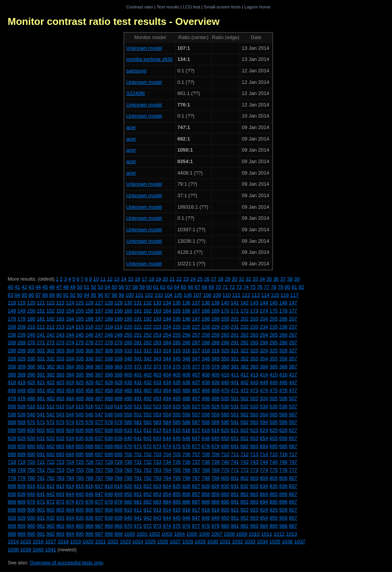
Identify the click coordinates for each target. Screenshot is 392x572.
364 (70, 367)
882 (148, 502)
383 (254, 367)
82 (301, 287)
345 (177, 359)
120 (31, 303)
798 (206, 478)
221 (138, 327)
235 (274, 327)
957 (293, 518)
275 (80, 342)
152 (51, 311)
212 (51, 327)
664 (70, 446)
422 (51, 382)
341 (138, 359)
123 (60, 303)
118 (12, 303)
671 (138, 446)
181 (41, 319)
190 (128, 319)
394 (70, 375)
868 (12, 502)
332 (51, 359)
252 (148, 335)
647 (196, 438)
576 (90, 422)
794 (167, 478)
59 (142, 287)
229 (216, 327)
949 (216, 518)
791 (138, 478)
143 (254, 303)
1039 (26, 550)
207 (293, 319)
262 (245, 335)
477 (293, 390)
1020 (88, 542)
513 (60, 406)
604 (70, 430)
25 (200, 279)
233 (254, 327)
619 (216, 430)
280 (128, 342)
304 (70, 351)
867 (293, 494)
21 (172, 279)
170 (225, 311)
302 (51, 351)
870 (31, 502)
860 (225, 494)
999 (119, 534)
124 (70, 303)
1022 (113, 542)
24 (193, 279)
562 (245, 414)
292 (245, 342)
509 (21, 406)
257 (196, 335)
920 (225, 510)
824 (167, 486)
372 (148, 367)
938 (109, 518)
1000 (130, 534)
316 (186, 351)
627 (293, 430)
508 (12, 406)
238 (12, 335)
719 (21, 462)
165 (177, 311)
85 (24, 295)
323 (254, 351)
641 (138, 438)
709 (216, 454)
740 (225, 462)
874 (70, 502)
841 (41, 494)
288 (206, 342)
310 (128, 351)
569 (21, 422)
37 (283, 279)
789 (119, 478)
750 (31, 470)
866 (283, 494)
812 (51, 486)
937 (99, 518)
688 (12, 454)
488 (109, 398)
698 (109, 454)
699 (119, 454)
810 (31, 486)
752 (51, 470)
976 (186, 526)
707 (196, 454)
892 (245, 502)
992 (51, 534)
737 (196, 462)
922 (245, 510)
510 (31, 406)
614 (167, 430)
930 (31, 518)
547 (99, 414)
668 (109, 446)
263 (254, 335)
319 (216, 351)
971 (138, 526)
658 (12, 446)
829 (216, 486)
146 (283, 303)
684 (264, 446)
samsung (136, 71)
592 (245, 422)
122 (51, 303)
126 (90, 303)
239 (21, 335)
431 (138, 382)
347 (196, 359)
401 (138, 375)
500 (225, 398)
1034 (262, 542)
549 (119, 414)
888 (206, 502)
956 (283, 518)
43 (31, 287)
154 (70, 311)
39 (297, 279)
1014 (13, 542)
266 (283, 335)
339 (119, 359)
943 (157, 518)
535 (274, 406)
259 (216, 335)
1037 (300, 542)
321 (235, 351)
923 (254, 510)
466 (186, 390)
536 (283, 406)
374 (167, 367)
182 (51, 319)
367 (99, 367)
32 (248, 279)
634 (70, 438)
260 (225, 335)
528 (206, 406)
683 (254, 446)
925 (274, 510)
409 (216, 375)
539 (21, 414)
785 (80, 478)
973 (157, 526)
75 (253, 287)
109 (217, 295)
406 (186, 375)
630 (31, 438)
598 (12, 430)
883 (157, 502)
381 (235, 367)
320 (225, 351)
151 (41, 311)
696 (90, 454)
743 (254, 462)
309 (119, 351)
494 (167, 398)
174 (264, 311)
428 (109, 382)
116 (285, 295)
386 (283, 367)
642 (148, 438)
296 (283, 342)
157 (99, 311)
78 (274, 287)
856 (186, 494)
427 (99, 382)
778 (12, 478)
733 (157, 462)
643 (157, 438)
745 (274, 462)
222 (148, 327)
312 (148, 351)
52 (93, 287)
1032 (238, 542)
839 (21, 494)
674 (167, 446)
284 (167, 342)
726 (90, 462)
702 (148, 454)
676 (186, 446)
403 (157, 375)
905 (80, 510)
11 (103, 279)
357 (293, 359)
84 (17, 295)
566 (283, 414)
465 (177, 390)
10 (96, 279)
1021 (100, 542)
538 (12, 414)
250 (128, 335)
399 (119, 375)
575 (80, 422)
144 (264, 303)
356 (283, 359)
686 (283, 446)
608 (109, 430)
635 (80, 438)
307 (99, 351)
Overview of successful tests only (66, 563)
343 (157, 359)
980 (225, 526)
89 (52, 295)
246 (90, 335)
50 (80, 287)
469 (216, 390)
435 (177, 382)
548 (109, 414)
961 (41, 526)
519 (119, 406)
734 (167, 462)
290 (225, 342)
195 (177, 319)
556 (186, 414)
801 (235, 478)
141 (235, 303)
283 (157, 342)
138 (206, 303)
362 (51, 367)
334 (70, 359)
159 (119, 311)
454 (70, 390)
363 (60, 367)
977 (196, 526)
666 (90, 446)
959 (21, 526)
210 (31, 327)
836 (283, 486)
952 (245, 518)
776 (283, 470)
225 (177, 327)
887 (196, 502)
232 (245, 327)
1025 (150, 542)
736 (186, 462)
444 (264, 382)
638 (109, 438)
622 (245, 430)
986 (283, 526)
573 (60, 422)
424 (70, 382)
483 (60, 398)
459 (119, 390)
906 (90, 510)
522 (148, 406)
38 (290, 279)
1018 (63, 542)
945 (177, 518)
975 (177, 526)
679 (216, 446)
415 (274, 375)
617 (196, 430)
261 (235, 335)
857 (196, 494)
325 (274, 351)
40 (10, 287)
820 (128, 486)
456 (90, 390)
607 (99, 430)
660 (31, 446)
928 (12, 518)
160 (128, 311)
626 (283, 430)
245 (80, 335)
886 (186, 502)
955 (274, 518)
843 (60, 494)
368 (109, 367)
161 (138, 311)
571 (41, 422)
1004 (179, 534)
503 (254, 398)
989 (21, 534)
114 (265, 295)
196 (186, 319)
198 (206, 319)
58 (135, 287)
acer (131, 127)
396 (90, 375)
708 (206, 454)
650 (225, 438)
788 (109, 478)
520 (128, 406)
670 (128, 446)
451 (41, 390)
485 (80, 398)
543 (60, 414)
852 (148, 494)
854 (167, 494)
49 (73, 287)
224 (167, 327)
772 (245, 470)
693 (60, 454)
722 (51, 462)
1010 (254, 534)
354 (264, 359)
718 (12, 462)
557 (196, 414)
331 (41, 359)
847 (99, 494)
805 (274, 478)
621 (235, 430)
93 (80, 295)
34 (262, 279)
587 (196, 422)
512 (51, 406)
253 (157, 335)
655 (274, 438)
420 (31, 382)
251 (138, 335)
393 (60, 375)
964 (70, 526)
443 (254, 382)
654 (264, 438)
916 (186, 510)
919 (216, 510)
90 (59, 295)
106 (188, 295)
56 (121, 287)
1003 (167, 534)
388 (12, 375)
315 (177, 351)
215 (80, 327)
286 (186, 342)
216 (90, 327)
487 (99, 398)
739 (216, 462)
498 (206, 398)
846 (90, 494)
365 (80, 367)
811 (41, 486)
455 (80, 390)
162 (148, 311)
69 (211, 287)
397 (99, 375)
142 (245, 303)
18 (151, 279)
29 (227, 279)
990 (31, 534)
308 (109, 351)
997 (99, 534)
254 (167, 335)
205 (274, 319)
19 (158, 279)
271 (41, 342)
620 (225, 430)
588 (206, 422)
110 (227, 295)
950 (225, 518)
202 (245, 319)
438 (206, 382)
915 (177, 510)
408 (206, 375)
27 (214, 279)
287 (196, 342)
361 (41, 367)
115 (275, 295)
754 (70, 470)
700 (128, 454)
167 (196, 311)
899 (21, 510)
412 (245, 375)
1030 (213, 542)
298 (12, 351)
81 (294, 287)
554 (167, 414)
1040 (38, 550)
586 (186, 422)
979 (216, 526)
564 (264, 414)
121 (41, 303)
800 (225, 478)
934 (70, 518)
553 (157, 414)
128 (109, 303)
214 (70, 327)
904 (70, 510)
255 (177, 335)
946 (186, 518)
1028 (188, 542)
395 (80, 375)
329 (21, 359)
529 (216, 406)
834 (264, 486)
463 (157, 390)
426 (90, 382)
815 (80, 486)
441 (235, 382)
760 (128, 470)
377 (196, 367)
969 (119, 526)
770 (225, 470)
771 (235, 470)
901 (41, 510)
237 (293, 327)
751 (41, 470)
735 (177, 462)
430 (128, 382)
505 (274, 398)
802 (245, 478)
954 (264, 518)
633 (60, 438)
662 (51, 446)
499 (216, 398)
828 (206, 486)
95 (93, 295)
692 (51, 454)
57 (128, 287)
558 (206, 414)
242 (51, 335)
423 (60, 382)
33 (255, 279)
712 (245, 454)
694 (70, 454)
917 (196, 510)
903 (60, 510)
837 (293, 486)
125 (80, 303)
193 (157, 319)
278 (109, 342)
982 (245, 526)
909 (119, 510)
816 (90, 486)
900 (31, 510)
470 (225, 390)
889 (216, 502)
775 (274, 470)
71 (225, 287)
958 (12, 526)
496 (186, 398)
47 (59, 287)
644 (167, 438)
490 (128, 398)
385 (274, 367)
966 (90, 526)
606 (90, 430)
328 (12, 359)
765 (177, 470)
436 (186, 382)
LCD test (192, 7)
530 (225, 406)
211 (41, 327)
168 (206, 311)
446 (283, 382)
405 (177, 375)
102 (149, 295)
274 (70, 342)
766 (186, 470)
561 (235, 414)
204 (264, 319)
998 (109, 534)
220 (128, 327)
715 (274, 454)
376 (186, 367)
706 (186, 454)
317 (196, 351)
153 (60, 311)
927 (293, 510)
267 (293, 335)
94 (87, 295)
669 (119, 446)
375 (177, 367)
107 (198, 295)
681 (235, 446)
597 (293, 422)
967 (99, 526)
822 (148, 486)
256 (186, 335)
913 (157, 510)
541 (41, 414)
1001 (142, 534)
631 (41, 438)
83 (10, 295)
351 (235, 359)
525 (177, 406)
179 (21, 319)
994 (70, 534)
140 (225, 303)
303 (60, 351)
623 (254, 430)
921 (235, 510)
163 (157, 311)
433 (157, 382)
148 (12, 311)
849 (119, 494)
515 (80, 406)
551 (138, 414)
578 (109, 422)
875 (80, 502)
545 (80, 414)
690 (31, 454)
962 (51, 526)
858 (206, 494)
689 (21, 454)
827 (196, 486)
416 (283, 375)
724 (70, 462)
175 (274, 311)
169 (216, 311)
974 (167, 526)
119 (21, 303)
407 (196, 375)
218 (109, 327)
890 (225, 502)
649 (216, 438)
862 (245, 494)
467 (196, 390)
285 (177, 342)
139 (216, 303)
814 (70, 486)
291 (235, 342)
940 (128, 518)
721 (41, 462)
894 (264, 502)
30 (234, 279)
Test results (168, 7)
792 (148, 478)
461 (138, 390)
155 (80, 311)
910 (128, 510)
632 (51, 438)
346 (186, 359)
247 (99, 335)
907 (99, 510)
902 (51, 510)
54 (107, 287)
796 (186, 478)
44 (38, 287)
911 (138, 510)
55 (114, 287)
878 (109, 502)
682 (245, 446)
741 (235, 462)
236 (283, 327)
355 (274, 359)
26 (207, 279)
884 (167, 502)
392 (51, 375)
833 (254, 486)
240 (31, 335)
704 (167, 454)
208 (12, 327)
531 (235, 406)
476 (283, 390)
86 (31, 295)
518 (109, 406)
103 (159, 295)
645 (177, 438)
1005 (192, 534)
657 (293, 438)
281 (138, 342)
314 (167, 351)
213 (60, 327)
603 (60, 430)
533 (254, 406)
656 (283, 438)
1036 (287, 542)
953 (254, 518)
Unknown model (144, 48)
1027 (175, 542)
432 (148, 382)
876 (90, 502)
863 (254, 494)
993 (60, 534)
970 (128, 526)
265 (274, 335)
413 (254, 375)
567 (293, 414)
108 (207, 295)
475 (274, 390)
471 (235, 390)
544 (70, 414)
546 (90, 414)
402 (148, 375)
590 (225, 422)
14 (124, 279)
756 (90, 470)
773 (254, 470)
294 (264, 342)
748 (12, 470)
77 (266, 287)
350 (225, 359)
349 (216, 359)
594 (264, 422)
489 (119, 398)
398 (109, 375)
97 (107, 295)
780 (31, 478)
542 (51, 414)
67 (198, 287)
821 (138, 486)
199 (216, 319)
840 (31, 494)
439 (216, 382)
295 (274, 342)
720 (31, 462)
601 (41, 430)
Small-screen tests (222, 7)
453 (60, 390)
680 (225, 446)
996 (90, 534)
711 (235, 454)
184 (70, 319)
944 (167, 518)
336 (90, 359)
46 (52, 287)
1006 (204, 534)
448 (12, 390)
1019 (76, 542)
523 (157, 406)
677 (196, 446)
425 (80, 382)
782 (51, 478)
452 (51, 390)
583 (157, 422)
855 (177, 494)
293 (254, 342)
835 (274, 486)
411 (235, 375)
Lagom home (257, 7)
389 (21, 375)
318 (206, 351)
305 (80, 351)
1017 (51, 542)
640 (128, 438)
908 (109, 510)
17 (144, 279)
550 (128, 414)
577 (99, 422)
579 (119, 422)
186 (90, 319)
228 (206, 327)
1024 (138, 542)
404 (167, 375)
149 (21, 311)
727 (99, 462)
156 (90, 311)
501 (235, 398)
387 (293, 367)
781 (41, 478)
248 (109, 335)
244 (70, 335)
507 (293, 398)
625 (274, 430)
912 (148, 510)
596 (283, 422)
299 (21, 351)
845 (80, 494)
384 (264, 367)
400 (128, 375)
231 (235, 327)
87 (38, 295)
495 (177, 398)
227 (196, 327)
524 (167, 406)
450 (31, 390)
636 (90, 438)
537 (293, 406)
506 (283, 398)
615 (177, 430)
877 (99, 502)
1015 (26, 542)
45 (45, 287)
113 (256, 295)
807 (293, 478)
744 (264, 462)
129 (119, 303)
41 (17, 287)
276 (90, 342)
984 (264, 526)
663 (60, 446)
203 (254, 319)
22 (179, 279)
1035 (275, 542)
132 (148, 303)
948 (206, 518)
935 (80, 518)
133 (157, 303)
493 (157, 398)
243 (60, 335)
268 (12, 342)
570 (31, 422)
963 (60, 526)
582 (148, 422)
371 (138, 367)
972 (148, 526)
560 (225, 414)
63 (170, 287)
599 (21, 430)
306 (90, 351)
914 (167, 510)
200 (225, 319)
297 (293, 342)
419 (21, 382)
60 (149, 287)
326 (283, 351)
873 (60, 502)
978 (206, 526)
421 (41, 382)
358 (12, 367)
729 (119, 462)
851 (138, 494)
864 (264, 494)
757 (99, 470)
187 (99, 319)
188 (109, 319)
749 (21, 470)
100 (130, 295)
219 (119, 327)
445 (274, 382)
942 (148, 518)
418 (12, 382)
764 (167, 470)
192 (148, 319)
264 (264, 335)
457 (99, 390)
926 (283, 510)
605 (80, 430)
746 (283, 462)
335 (80, 359)
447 (293, 382)
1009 (242, 534)
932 (51, 518)
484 (70, 398)
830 (225, 486)
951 (235, 518)
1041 (51, 550)
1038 (13, 550)
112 (246, 295)
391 (41, 375)
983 (254, 526)
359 (21, 367)
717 (293, 454)
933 (60, 518)
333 (60, 359)
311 (138, 351)
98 (114, 295)
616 (186, 430)
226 (186, 327)
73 (239, 287)
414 (264, 375)
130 (128, 303)
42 (24, 287)
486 (90, 398)
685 (274, 446)
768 (206, 470)
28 (220, 279)
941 (138, 518)
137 (196, 303)
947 (196, 518)
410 (225, 375)
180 (31, 319)
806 (283, 478)
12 (110, 279)
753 (60, 470)
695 (80, 454)
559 (216, 414)
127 (99, 303)
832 (245, 486)
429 (119, 382)
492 (148, 398)
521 (138, 406)
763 (157, 470)
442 (245, 382)
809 (21, 486)
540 (31, 414)
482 (51, 398)
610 (128, 430)
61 (156, 287)
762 (148, 470)
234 (264, 327)
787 (99, 478)
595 (274, 422)
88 (45, 295)
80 (287, 287)
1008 (229, 534)
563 (254, 414)
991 (41, 534)
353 (254, 359)
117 (294, 295)
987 (293, 526)
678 (206, 446)
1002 (154, 534)
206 (283, 319)
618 (206, 430)
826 (186, 486)
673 (157, 446)
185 (80, 319)
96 (100, 295)
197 (196, 319)
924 (264, 510)
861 (235, 494)
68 (204, 287)
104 (168, 295)
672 (148, 446)
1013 (292, 534)
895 (274, 502)
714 (264, 454)
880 (128, 502)
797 (196, 478)
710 (225, 454)
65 (183, 287)
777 (293, 470)
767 (196, 470)
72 (232, 287)
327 (293, 351)
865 (274, 494)
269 (21, 342)
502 (245, 398)
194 (167, 319)
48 (66, 287)
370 (128, 367)
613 (157, 430)
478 (12, 398)
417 (293, 375)
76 (260, 287)
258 (206, 335)
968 (109, 526)
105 (178, 295)
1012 (279, 534)
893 (254, 502)
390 (31, 375)
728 (109, 462)
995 (80, 534)
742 (245, 462)
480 (31, 398)
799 (216, 478)
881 (138, 502)
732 (148, 462)
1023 (125, 542)
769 (216, 470)
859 (216, 494)
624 (264, 430)
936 (90, 518)
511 (41, 406)
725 (80, 462)
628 (12, 438)
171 (235, 311)
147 (293, 303)
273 (60, 342)
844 (70, 494)
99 (121, 295)
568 (12, 422)
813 (60, 486)
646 (186, 438)
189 (119, 319)
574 (70, 422)
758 (109, 470)
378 (206, 367)
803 (254, 478)
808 (12, 486)
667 (99, 446)
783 (60, 478)
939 (119, 518)
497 (196, 398)
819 (119, 486)
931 (41, 518)
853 (157, 494)
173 (254, 311)
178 (12, 319)
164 (167, 311)
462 (148, 390)
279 (119, 342)
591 (235, 422)
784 (70, 478)
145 (274, 303)
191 (138, 319)
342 (148, 359)
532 (245, 406)
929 (21, 518)
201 (235, 319)
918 (206, 510)
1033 (250, 542)
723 (60, 462)
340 (128, 359)
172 (245, 311)
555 (177, 414)
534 (264, 406)
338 (109, 359)
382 (245, 367)
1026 (163, 542)
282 (148, 342)
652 (245, 438)
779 (21, 478)
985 (274, 526)
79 (281, 287)
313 (157, 351)
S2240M (136, 93)
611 (138, 430)
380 (225, 367)
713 (254, 454)
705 (177, 454)
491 (138, 398)
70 (218, 287)
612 (148, 430)
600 (31, 430)
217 (99, 327)
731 (138, 462)
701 (138, 454)
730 (128, 462)
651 (235, 438)
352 (245, 359)
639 (119, 438)
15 (131, 279)
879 (119, 502)
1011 (267, 534)
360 (31, 367)
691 (41, 454)
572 (51, 422)
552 (148, 414)
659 (21, 446)
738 (206, 462)
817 (99, 486)
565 (274, 414)
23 (186, 279)
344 (167, 359)
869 (21, 502)
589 (216, 422)
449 (21, 390)
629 (21, 438)
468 (206, 390)
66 (190, 287)
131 (138, 303)
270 (31, 342)
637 (99, 438)
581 (138, 422)
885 (177, 502)
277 (99, 342)
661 (41, 446)
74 (246, 287)
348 (206, 359)
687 (293, 446)
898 (12, 510)
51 (87, 287)
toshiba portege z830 (149, 59)
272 (51, 342)
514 (70, 406)
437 (196, 382)
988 (12, 534)
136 (186, 303)
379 (216, 367)
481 (41, 398)
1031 (225, 542)
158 (109, 311)
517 (99, 406)
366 (90, 367)
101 (139, 295)
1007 (217, 534)
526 (186, 406)
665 (80, 446)
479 (21, 398)
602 (51, 430)
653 (254, 438)
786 (90, 478)
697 (99, 454)
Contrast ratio (139, 7)
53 (100, 287)
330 (31, 359)
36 (276, 279)
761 (138, 470)
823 (157, 486)
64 (176, 287)
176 (283, 311)
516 (90, 406)
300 (31, 351)
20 (165, 279)
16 (137, 279)
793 (157, 478)
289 (216, 342)
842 (51, 494)
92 (73, 295)
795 (177, 478)
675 (177, 446)
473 (254, 390)
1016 (38, 542)
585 (177, 422)
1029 (200, 542)
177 (293, 311)
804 (264, 478)
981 (235, 526)
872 (51, 502)
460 (128, 390)
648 (206, 438)
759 (119, 470)
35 (269, 279)
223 (157, 327)
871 (41, 502)
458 (109, 390)
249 (119, 335)
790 (128, 478)
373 (157, 367)
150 (31, 311)
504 (264, 398)
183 (60, 319)
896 (283, 502)
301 (41, 351)
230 (225, 327)
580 (128, 422)
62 (163, 287)
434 (167, 382)
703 (157, 454)
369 (119, 367)
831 (235, 486)
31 (241, 279)
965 (80, 526)
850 (128, 494)
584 (167, 422)
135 (177, 303)
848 (109, 494)
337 (99, 359)
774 (264, 470)
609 (119, 430)
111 (236, 295)
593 (254, 422)
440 (225, 382)
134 (167, 303)
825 (177, 486)
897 (293, 502)
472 (245, 390)
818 (109, 486)
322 (245, 351)
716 (283, 454)
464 (167, 390)
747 (293, 462)
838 (12, 494)
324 (264, 351)
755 (80, 470)
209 (21, 327)
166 (186, 311)
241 (41, 335)
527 (196, 406)
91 (66, 295)
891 (235, 502)
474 (264, 390)
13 (117, 279)
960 (31, 526)
